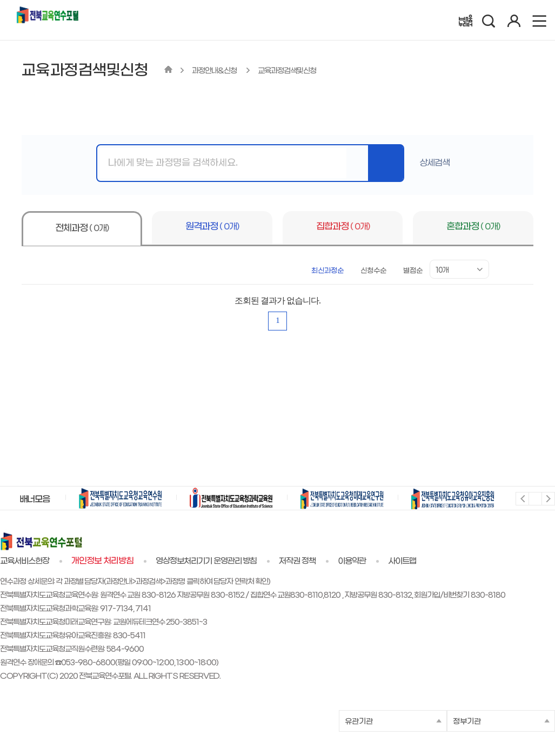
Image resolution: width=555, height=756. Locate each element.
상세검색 (434, 163)
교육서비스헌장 (25, 561)
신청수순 (373, 271)
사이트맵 (402, 561)
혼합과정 (473, 227)
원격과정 (212, 227)
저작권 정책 (297, 561)
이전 (522, 498)
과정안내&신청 (215, 71)
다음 (548, 498)
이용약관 (352, 561)
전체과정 (82, 228)
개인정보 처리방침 (102, 561)
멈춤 (535, 498)
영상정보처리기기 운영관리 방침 (206, 561)
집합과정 (343, 227)
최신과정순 (327, 271)
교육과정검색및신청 (287, 71)
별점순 (413, 271)
